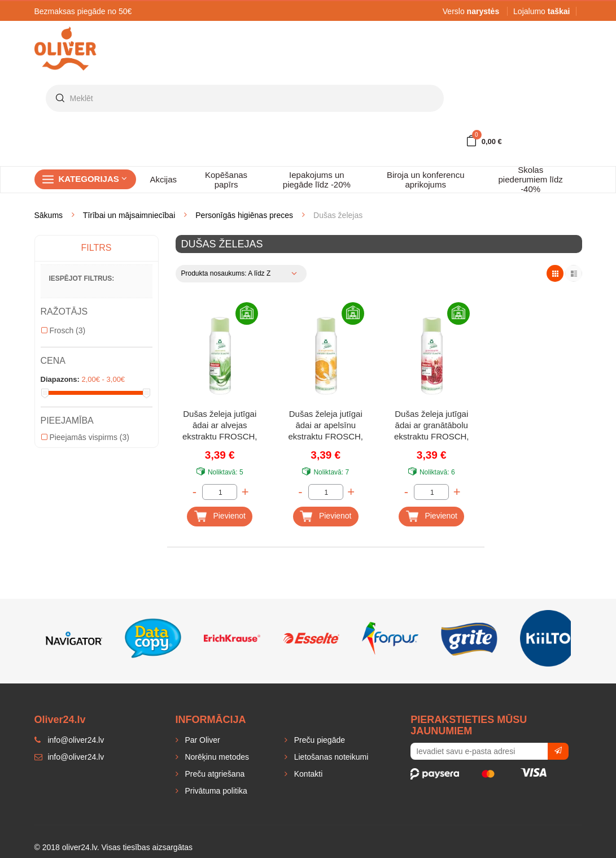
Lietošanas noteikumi (330, 757)
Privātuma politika (215, 791)
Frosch (64, 330)
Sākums (49, 215)
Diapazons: (60, 379)
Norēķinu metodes (216, 757)
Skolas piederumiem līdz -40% (531, 179)
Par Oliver (202, 740)
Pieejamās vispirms (85, 437)
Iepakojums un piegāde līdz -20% (317, 180)
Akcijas (164, 179)
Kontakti (307, 774)
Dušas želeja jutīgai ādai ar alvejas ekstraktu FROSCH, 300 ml (220, 426)
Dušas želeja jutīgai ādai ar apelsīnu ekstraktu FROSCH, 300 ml (326, 426)
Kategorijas (93, 179)
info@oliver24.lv (69, 757)
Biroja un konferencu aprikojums (426, 180)
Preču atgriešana (214, 774)
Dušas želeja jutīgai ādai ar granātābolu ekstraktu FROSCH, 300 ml (432, 426)
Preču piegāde (318, 740)
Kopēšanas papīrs (226, 180)
